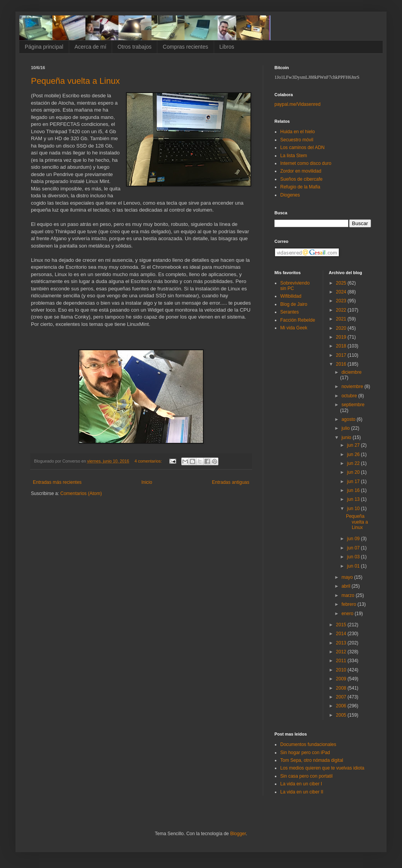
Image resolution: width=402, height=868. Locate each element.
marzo (348, 595)
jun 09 (354, 539)
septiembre (353, 405)
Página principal (44, 47)
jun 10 (354, 509)
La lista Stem (294, 156)
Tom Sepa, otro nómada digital (312, 760)
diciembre (351, 372)
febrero (349, 604)
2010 (342, 670)
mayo (348, 577)
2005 (342, 715)
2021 (342, 319)
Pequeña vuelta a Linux (75, 81)
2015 (342, 625)
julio (346, 428)
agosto (349, 419)
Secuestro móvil (297, 140)
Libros (227, 47)
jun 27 (354, 445)
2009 (342, 679)
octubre (350, 396)
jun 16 (354, 490)
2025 (342, 283)
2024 (342, 292)
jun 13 (354, 499)
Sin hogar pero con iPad (305, 753)
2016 (342, 364)
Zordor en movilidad (301, 171)
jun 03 (354, 557)
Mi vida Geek (294, 328)
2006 (342, 706)
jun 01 (354, 566)
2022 (342, 310)
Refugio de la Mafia (300, 187)
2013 (342, 643)
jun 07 (354, 548)
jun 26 (354, 454)
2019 (342, 337)
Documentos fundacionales (308, 744)
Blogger (238, 834)
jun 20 (354, 472)
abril (346, 586)
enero (348, 614)
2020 (342, 328)
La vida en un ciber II (302, 792)
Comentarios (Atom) (81, 493)
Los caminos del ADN (302, 147)
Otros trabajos (135, 47)
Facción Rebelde (298, 320)
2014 (342, 634)
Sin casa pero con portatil (306, 776)
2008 (342, 688)
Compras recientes (186, 47)
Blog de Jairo (294, 304)
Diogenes (290, 195)
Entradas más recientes (57, 482)
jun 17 (354, 481)
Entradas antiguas (231, 482)
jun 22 (354, 463)
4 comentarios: (149, 461)
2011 (342, 661)
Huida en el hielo (297, 132)
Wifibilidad (291, 296)
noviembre (353, 387)
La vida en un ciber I (301, 784)
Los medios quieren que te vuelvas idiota (322, 768)
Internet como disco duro (306, 163)
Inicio (147, 482)
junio (347, 437)
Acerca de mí (90, 47)
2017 (342, 355)
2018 (342, 346)
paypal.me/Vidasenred (297, 104)
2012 (342, 652)
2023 (342, 301)
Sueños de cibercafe (301, 179)
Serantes (290, 312)
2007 (342, 697)
